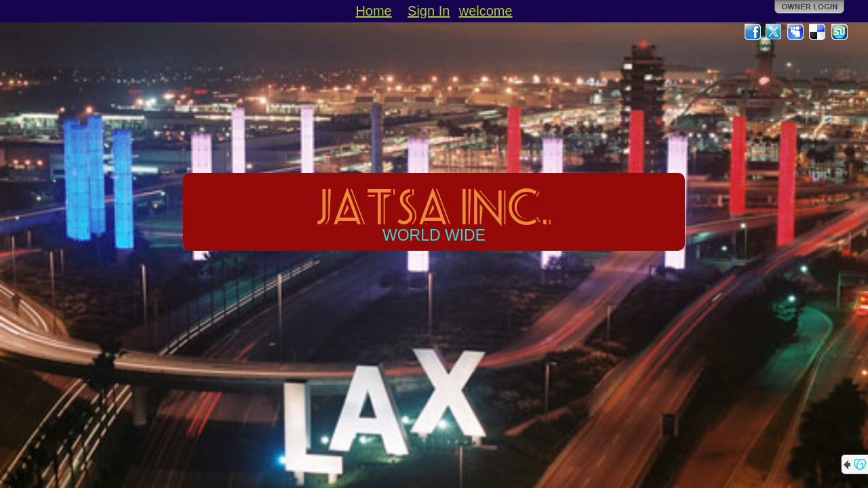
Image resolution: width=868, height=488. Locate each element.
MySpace (796, 32)
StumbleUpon (840, 32)
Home (373, 11)
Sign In (429, 11)
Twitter (774, 32)
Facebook (753, 32)
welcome (486, 11)
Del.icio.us (818, 32)
